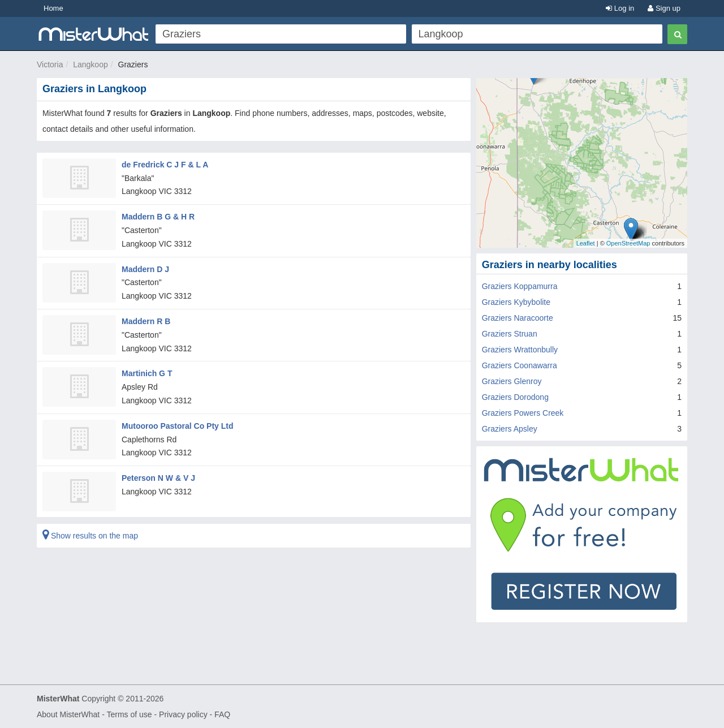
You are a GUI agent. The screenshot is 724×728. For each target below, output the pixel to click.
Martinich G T (147, 373)
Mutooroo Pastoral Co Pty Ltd (178, 426)
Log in (620, 8)
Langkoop (90, 64)
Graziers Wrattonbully (520, 350)
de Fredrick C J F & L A (165, 165)
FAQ (222, 714)
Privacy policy (183, 714)
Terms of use (129, 714)
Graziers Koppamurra (520, 286)
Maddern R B (146, 321)
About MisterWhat (68, 714)
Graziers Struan (510, 334)
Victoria (50, 64)
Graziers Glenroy (512, 381)
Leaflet (586, 243)
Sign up (664, 8)
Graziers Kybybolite (516, 302)
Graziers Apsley (510, 429)
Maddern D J (145, 269)
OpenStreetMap (628, 243)
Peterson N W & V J (158, 478)
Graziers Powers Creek (523, 413)
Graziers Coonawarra (520, 365)
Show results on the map (90, 536)
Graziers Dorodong (515, 397)
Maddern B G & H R (158, 217)
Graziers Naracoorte (518, 318)
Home (53, 8)
